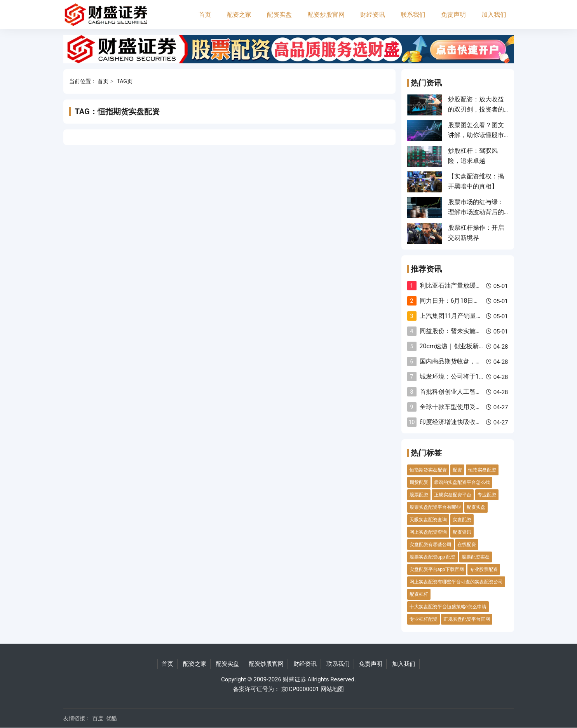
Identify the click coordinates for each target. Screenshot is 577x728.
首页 (205, 15)
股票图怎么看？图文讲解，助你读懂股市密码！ (476, 135)
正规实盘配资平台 (453, 495)
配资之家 (239, 15)
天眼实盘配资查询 (428, 520)
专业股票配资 (484, 569)
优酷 (112, 718)
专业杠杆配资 (424, 619)
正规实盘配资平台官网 (467, 619)
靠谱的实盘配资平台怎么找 (462, 482)
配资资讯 (462, 532)
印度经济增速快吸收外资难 (457, 422)
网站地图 (332, 689)
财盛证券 (295, 679)
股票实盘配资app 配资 (433, 557)
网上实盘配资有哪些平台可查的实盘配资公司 (456, 582)
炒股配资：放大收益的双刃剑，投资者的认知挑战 (476, 110)
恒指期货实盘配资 (428, 470)
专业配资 (487, 495)
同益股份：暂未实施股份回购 (460, 331)
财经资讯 (373, 15)
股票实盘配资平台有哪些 (435, 507)
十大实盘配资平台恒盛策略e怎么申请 (448, 607)
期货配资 (419, 482)
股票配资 (419, 495)
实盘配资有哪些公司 (431, 545)
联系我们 (413, 15)
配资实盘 (279, 15)
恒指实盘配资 (482, 470)
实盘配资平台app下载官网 (437, 569)
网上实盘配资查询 (428, 532)
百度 (98, 718)
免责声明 (453, 15)
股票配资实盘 (476, 557)
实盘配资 (462, 520)
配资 (457, 470)
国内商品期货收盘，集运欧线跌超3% (470, 361)
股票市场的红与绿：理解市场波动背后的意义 (476, 212)
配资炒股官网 (326, 15)
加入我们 (494, 15)
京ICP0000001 (300, 689)
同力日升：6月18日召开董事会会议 (468, 301)
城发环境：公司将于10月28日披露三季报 (476, 376)
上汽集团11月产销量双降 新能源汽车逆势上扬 (483, 316)
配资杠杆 (419, 594)
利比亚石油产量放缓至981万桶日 (465, 285)
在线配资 (467, 545)
